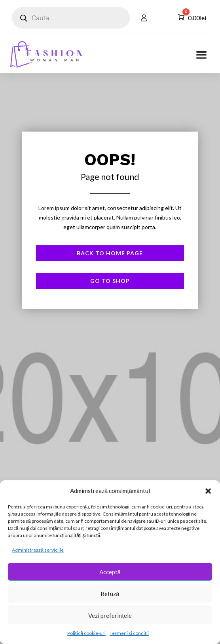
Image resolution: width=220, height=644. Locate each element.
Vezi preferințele (110, 615)
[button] (208, 491)
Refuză (110, 594)
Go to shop (110, 281)
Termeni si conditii (129, 633)
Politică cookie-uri (86, 633)
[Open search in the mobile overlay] (71, 18)
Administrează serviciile (38, 550)
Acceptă (110, 572)
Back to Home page (110, 253)
